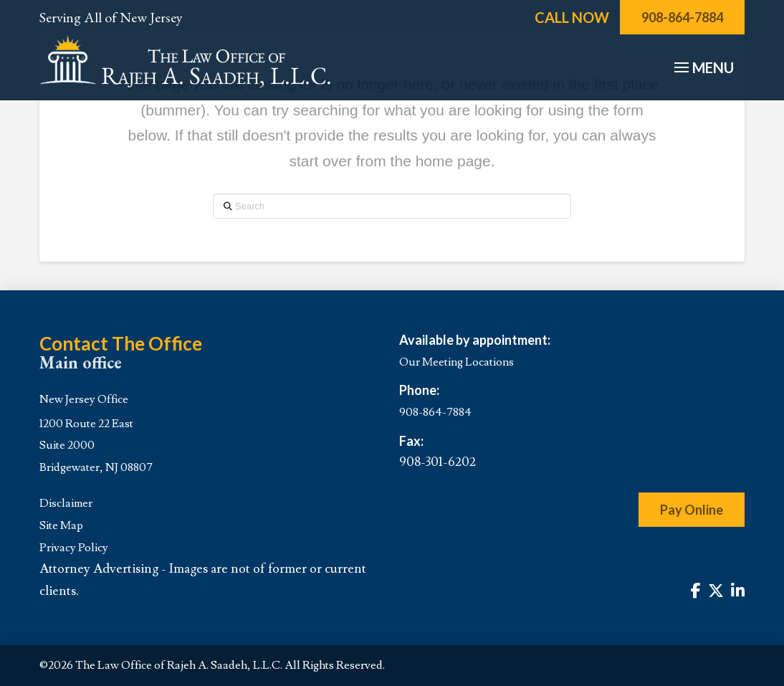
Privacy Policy (74, 548)
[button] (702, 67)
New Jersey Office (84, 399)
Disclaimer (66, 503)
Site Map (61, 525)
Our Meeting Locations (456, 362)
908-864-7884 (435, 412)
